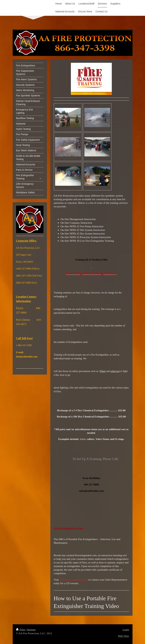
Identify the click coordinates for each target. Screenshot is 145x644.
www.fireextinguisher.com (74, 580)
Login (126, 630)
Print (21, 630)
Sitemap (31, 630)
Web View (124, 636)
